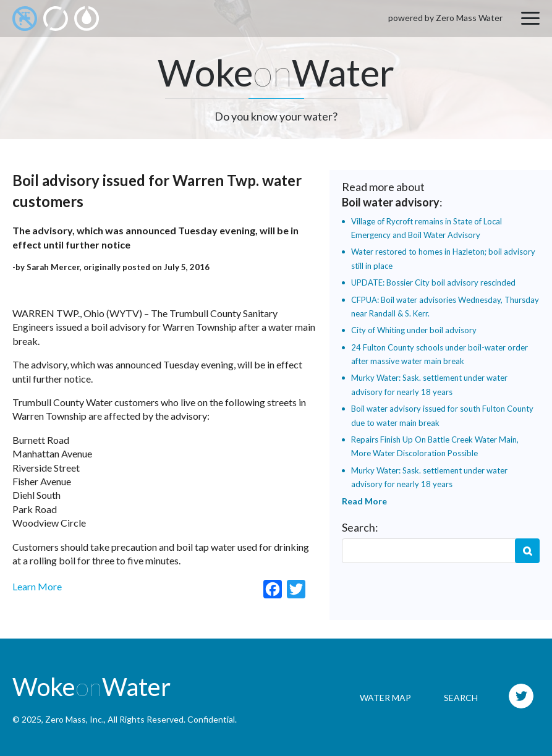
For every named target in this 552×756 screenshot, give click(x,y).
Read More (364, 501)
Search (527, 551)
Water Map (385, 698)
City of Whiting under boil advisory (414, 330)
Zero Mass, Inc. (74, 719)
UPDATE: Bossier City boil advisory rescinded (433, 282)
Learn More (37, 586)
